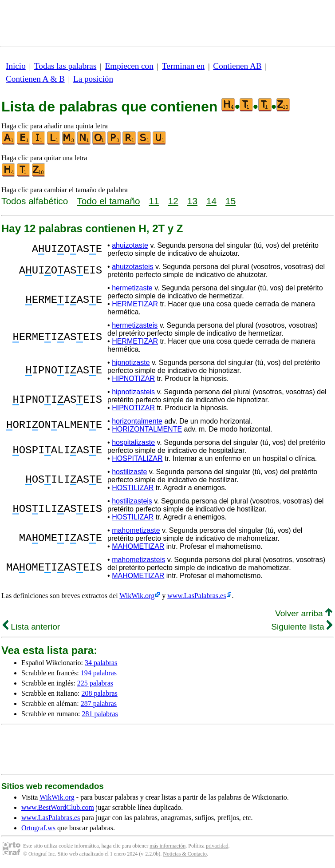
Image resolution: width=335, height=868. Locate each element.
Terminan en (183, 66)
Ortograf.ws (38, 828)
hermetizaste (132, 288)
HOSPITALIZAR (137, 458)
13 (192, 201)
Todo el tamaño (108, 201)
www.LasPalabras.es (197, 596)
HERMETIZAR (135, 304)
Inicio (16, 66)
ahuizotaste (130, 245)
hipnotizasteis (133, 392)
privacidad (217, 846)
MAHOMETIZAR (138, 546)
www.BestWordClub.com (58, 807)
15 (231, 201)
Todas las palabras (65, 66)
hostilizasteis (132, 501)
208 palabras (100, 693)
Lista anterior (31, 627)
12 (173, 201)
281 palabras (100, 714)
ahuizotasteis (132, 267)
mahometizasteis (138, 560)
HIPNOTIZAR (133, 379)
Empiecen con (129, 66)
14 (211, 201)
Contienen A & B (35, 79)
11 (154, 201)
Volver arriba (304, 613)
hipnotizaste (131, 363)
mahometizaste (136, 530)
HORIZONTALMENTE (147, 429)
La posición (93, 79)
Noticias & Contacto (185, 854)
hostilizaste (129, 472)
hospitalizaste (133, 442)
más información (167, 846)
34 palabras (101, 663)
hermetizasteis (135, 325)
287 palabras (99, 704)
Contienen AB (237, 66)
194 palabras (99, 673)
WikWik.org (137, 596)
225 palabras (95, 683)
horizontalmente (137, 421)
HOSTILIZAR (133, 488)
